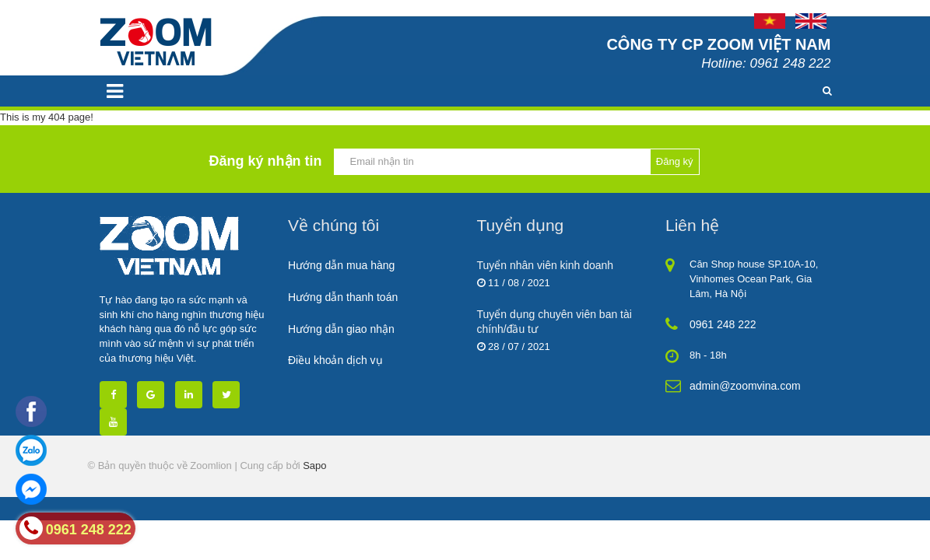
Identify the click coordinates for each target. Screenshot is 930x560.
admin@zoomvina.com (745, 386)
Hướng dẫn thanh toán (343, 297)
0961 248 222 (723, 324)
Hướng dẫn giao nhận (341, 329)
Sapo (314, 465)
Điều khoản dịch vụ (335, 360)
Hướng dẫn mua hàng (341, 265)
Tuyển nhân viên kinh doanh (546, 265)
